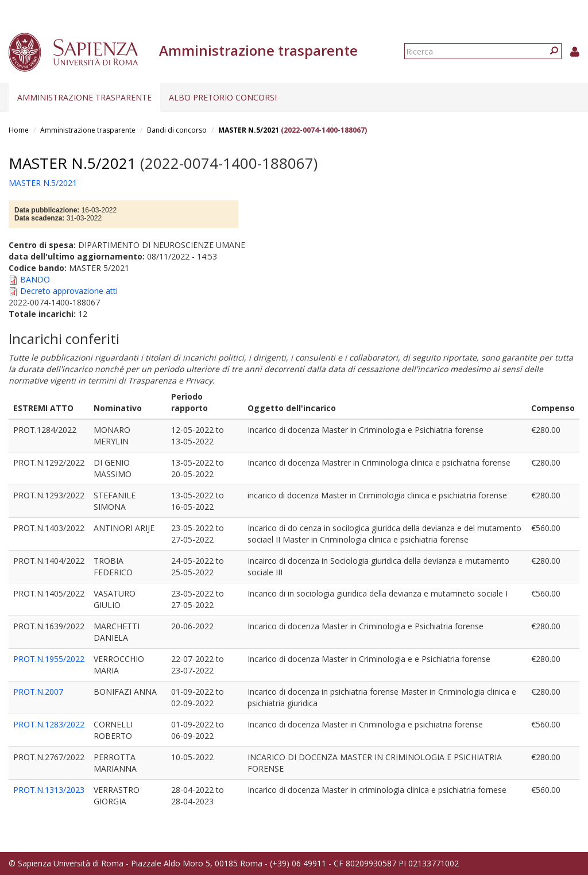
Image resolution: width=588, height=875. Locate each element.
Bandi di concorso (177, 130)
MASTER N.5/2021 (249, 130)
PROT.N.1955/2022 (49, 659)
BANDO (35, 279)
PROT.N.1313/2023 (49, 790)
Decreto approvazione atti (69, 291)
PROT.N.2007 (38, 692)
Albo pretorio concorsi (223, 97)
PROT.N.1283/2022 (49, 724)
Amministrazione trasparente (84, 97)
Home (19, 130)
